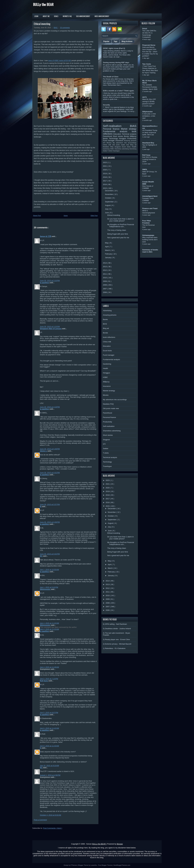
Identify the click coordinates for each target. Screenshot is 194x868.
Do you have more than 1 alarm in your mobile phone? (120, 220)
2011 (105, 274)
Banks (106, 138)
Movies (110, 143)
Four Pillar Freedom (147, 222)
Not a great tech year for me (118, 238)
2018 (105, 177)
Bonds (127, 136)
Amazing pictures (130, 140)
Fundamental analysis (117, 131)
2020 (105, 170)
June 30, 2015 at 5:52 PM (50, 473)
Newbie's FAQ (67, 16)
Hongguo (123, 138)
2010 (105, 278)
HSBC (112, 149)
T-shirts (110, 151)
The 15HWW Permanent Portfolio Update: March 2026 (150, 87)
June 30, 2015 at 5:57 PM (50, 504)
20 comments (65, 28)
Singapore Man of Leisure (51, 329)
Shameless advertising (122, 149)
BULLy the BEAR (43, 4)
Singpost (118, 147)
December (109, 191)
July (107, 209)
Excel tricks (127, 147)
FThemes (74, 865)
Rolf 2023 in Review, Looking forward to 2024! (150, 159)
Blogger (120, 844)
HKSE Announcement (102, 16)
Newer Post (37, 216)
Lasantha (94, 865)
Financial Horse (149, 45)
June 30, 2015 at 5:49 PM (50, 449)
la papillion (45, 283)
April (107, 247)
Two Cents (147, 64)
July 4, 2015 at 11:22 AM (49, 623)
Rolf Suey (44, 681)
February (109, 254)
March (108, 250)
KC (41, 556)
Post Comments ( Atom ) (53, 828)
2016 (105, 184)
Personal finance (112, 129)
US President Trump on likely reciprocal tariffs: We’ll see (150, 133)
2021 (105, 166)
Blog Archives (127, 41)
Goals (56, 16)
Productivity (132, 138)
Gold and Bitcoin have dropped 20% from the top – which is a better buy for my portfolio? (150, 52)
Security (106, 105)
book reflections (109, 337)
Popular (106, 41)
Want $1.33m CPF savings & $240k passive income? (149, 102)
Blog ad (133, 145)
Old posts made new (121, 145)
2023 (105, 162)
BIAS (56, 28)
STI (105, 143)
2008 (105, 285)
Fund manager (109, 140)
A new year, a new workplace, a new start (149, 116)
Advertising (133, 149)
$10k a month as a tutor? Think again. (119, 91)
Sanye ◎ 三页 (46, 236)
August (108, 205)
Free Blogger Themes (105, 865)
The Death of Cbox (111, 77)
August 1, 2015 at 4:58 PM (50, 775)
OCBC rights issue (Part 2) (114, 48)
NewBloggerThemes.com (122, 865)
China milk (108, 145)
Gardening (106, 149)
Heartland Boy (148, 143)
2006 (105, 292)
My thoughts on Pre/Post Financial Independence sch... (121, 225)
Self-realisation (116, 126)
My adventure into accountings (125, 143)
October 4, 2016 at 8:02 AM (50, 815)
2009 (105, 281)
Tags (116, 41)
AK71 (144, 97)
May (107, 243)
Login (36, 16)
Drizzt (145, 29)
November (109, 194)
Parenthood (108, 136)
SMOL (145, 169)
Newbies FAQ (109, 147)
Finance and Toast (150, 208)
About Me (46, 16)
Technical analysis (129, 134)
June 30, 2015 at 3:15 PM (50, 327)
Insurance (120, 140)
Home (66, 216)
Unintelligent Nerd (150, 196)
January (108, 258)
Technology (114, 138)
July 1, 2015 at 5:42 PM (49, 587)
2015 (105, 188)
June (107, 213)
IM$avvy (133, 136)
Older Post (94, 216)
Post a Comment (40, 820)
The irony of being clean (117, 230)
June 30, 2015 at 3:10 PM (50, 281)
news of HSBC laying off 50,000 (60, 61)
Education (118, 134)
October (108, 198)
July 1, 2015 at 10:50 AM (49, 570)
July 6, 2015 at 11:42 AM (49, 728)
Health (134, 147)
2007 (105, 289)
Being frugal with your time (118, 234)
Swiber (105, 151)
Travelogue (116, 151)
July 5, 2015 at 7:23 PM (49, 679)
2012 (105, 270)
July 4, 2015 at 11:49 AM (49, 667)
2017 (105, 181)
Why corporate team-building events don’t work (150, 240)
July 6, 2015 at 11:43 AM (49, 746)
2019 (105, 174)
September (110, 202)
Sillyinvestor (45, 589)
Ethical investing (42, 24)
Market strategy (129, 129)
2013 (105, 267)
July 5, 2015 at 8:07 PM (49, 713)
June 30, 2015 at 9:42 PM (50, 554)
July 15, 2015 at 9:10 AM (49, 766)
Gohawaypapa (148, 235)
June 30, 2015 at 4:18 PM (50, 407)
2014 (105, 263)
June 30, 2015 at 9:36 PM (50, 522)
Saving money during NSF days (116, 63)
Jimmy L (44, 451)
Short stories (118, 136)
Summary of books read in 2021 (150, 251)
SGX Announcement (83, 16)
